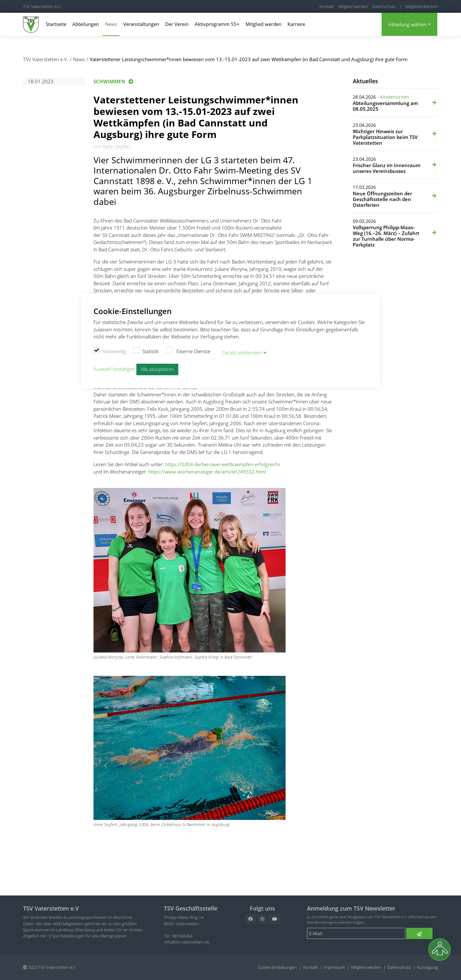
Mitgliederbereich (422, 6)
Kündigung (428, 967)
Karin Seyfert (117, 146)
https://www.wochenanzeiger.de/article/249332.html (207, 472)
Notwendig (110, 350)
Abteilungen (86, 24)
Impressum (334, 967)
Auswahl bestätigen (114, 368)
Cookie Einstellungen (277, 967)
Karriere (296, 24)
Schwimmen (109, 81)
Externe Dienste (188, 350)
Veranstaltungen (141, 24)
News (111, 24)
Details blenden (242, 351)
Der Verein (177, 24)
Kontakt (327, 6)
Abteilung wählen (408, 24)
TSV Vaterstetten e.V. (42, 6)
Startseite (56, 24)
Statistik (146, 350)
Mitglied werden (353, 6)
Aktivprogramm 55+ (217, 24)
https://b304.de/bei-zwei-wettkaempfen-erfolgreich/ (223, 464)
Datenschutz (384, 6)
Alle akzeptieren (157, 368)
